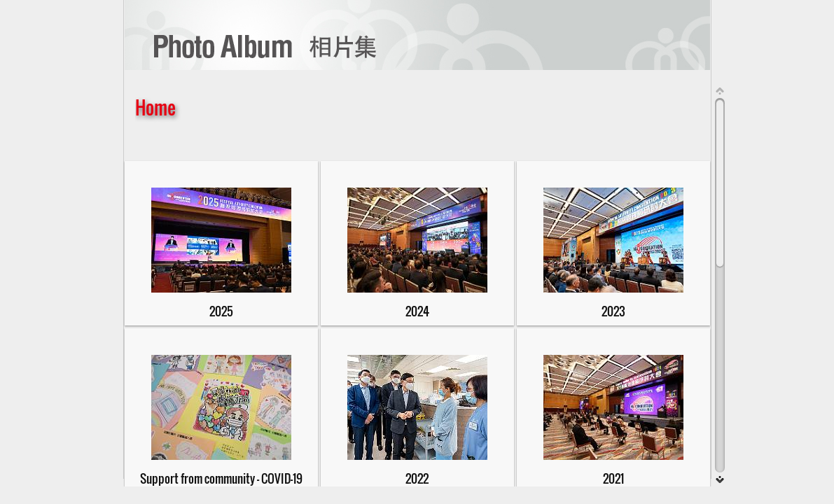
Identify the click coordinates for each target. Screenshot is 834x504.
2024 (417, 311)
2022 (417, 478)
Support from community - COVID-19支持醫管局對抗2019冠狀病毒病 (221, 485)
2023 (613, 311)
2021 (613, 478)
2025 (221, 311)
